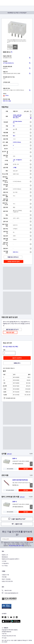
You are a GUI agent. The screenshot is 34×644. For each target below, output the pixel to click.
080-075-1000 (7, 591)
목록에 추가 (17, 363)
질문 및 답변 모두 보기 (12, 329)
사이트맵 (4, 561)
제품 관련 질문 (10, 332)
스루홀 (15, 168)
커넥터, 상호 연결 (17, 115)
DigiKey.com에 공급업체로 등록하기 (11, 559)
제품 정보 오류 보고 (13, 257)
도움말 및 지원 (5, 575)
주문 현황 (4, 577)
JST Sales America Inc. (8, 63)
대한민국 (5, 628)
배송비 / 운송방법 (6, 579)
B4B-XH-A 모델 (7, 101)
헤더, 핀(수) (16, 118)
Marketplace (5, 557)
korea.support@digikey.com (10, 593)
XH (14, 126)
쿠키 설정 (4, 638)
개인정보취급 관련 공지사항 (16, 546)
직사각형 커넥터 (17, 116)
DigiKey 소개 (5, 555)
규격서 (6, 95)
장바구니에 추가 (17, 358)
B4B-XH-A (16, 252)
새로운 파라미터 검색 (14, 261)
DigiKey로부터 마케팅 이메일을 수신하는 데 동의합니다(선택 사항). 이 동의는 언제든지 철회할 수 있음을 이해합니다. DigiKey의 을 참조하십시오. (18, 544)
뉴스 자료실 (5, 566)
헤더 (14, 136)
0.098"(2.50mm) (17, 142)
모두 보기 (9, 454)
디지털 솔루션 (5, 563)
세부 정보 (26, 469)
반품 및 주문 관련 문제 (7, 581)
